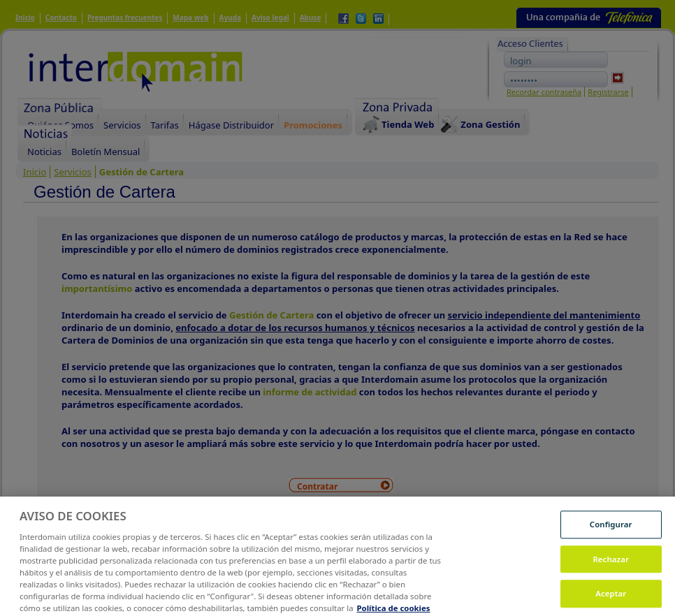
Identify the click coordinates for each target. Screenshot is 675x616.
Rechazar (611, 567)
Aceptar (611, 601)
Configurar (611, 532)
